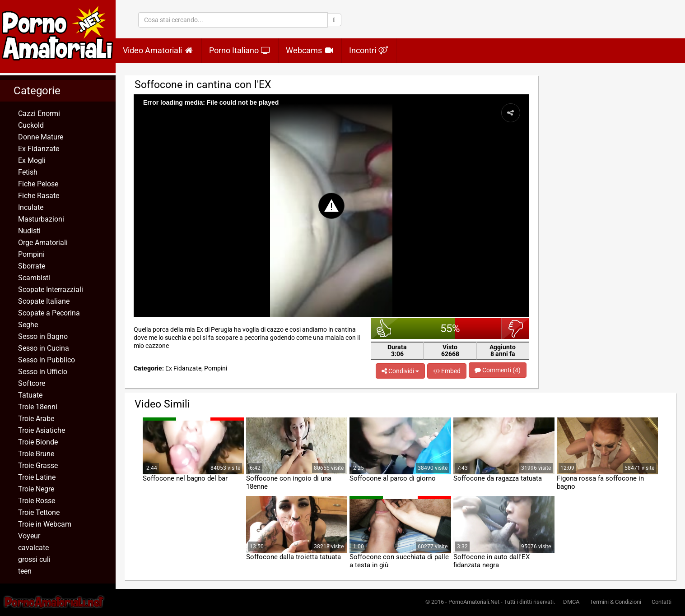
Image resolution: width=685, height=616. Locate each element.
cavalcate (33, 548)
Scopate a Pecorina (49, 313)
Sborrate (32, 266)
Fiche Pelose (38, 184)
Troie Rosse (37, 501)
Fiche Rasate (39, 196)
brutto (515, 329)
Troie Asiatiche (42, 430)
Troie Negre (36, 489)
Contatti (662, 602)
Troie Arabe (36, 419)
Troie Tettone (39, 512)
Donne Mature (41, 137)
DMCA (571, 602)
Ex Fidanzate (39, 149)
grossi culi (34, 559)
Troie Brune (36, 454)
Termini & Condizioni (615, 602)
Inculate (31, 207)
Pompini (31, 254)
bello (384, 329)
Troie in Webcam (45, 524)
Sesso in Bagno (43, 336)
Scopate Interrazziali (51, 289)
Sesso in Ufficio (43, 372)
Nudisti (29, 231)
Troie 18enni (38, 407)
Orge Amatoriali (43, 243)
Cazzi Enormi (39, 113)
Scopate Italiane (44, 301)
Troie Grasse (38, 465)
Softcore (32, 383)
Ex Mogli (32, 160)
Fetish (28, 172)
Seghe (28, 325)
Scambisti (34, 278)
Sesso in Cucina (44, 348)
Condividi (400, 371)
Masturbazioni (41, 219)
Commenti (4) (498, 370)
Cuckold (31, 125)
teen (25, 571)
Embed (447, 371)
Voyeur (29, 536)
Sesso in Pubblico (47, 360)
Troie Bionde (38, 442)
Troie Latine (37, 477)
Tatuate (30, 395)
